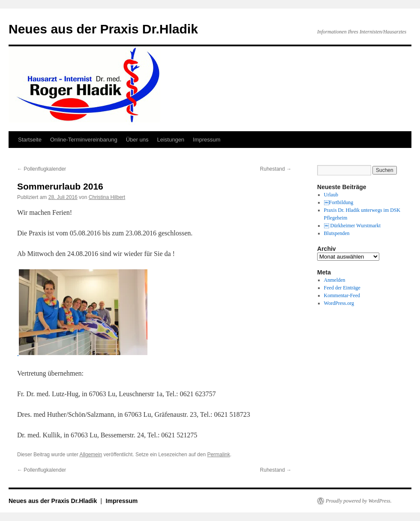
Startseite (30, 140)
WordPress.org (339, 303)
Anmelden (335, 280)
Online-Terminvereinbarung (84, 140)
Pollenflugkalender (42, 169)
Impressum (207, 140)
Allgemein (91, 455)
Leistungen (171, 140)
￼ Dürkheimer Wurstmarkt (352, 226)
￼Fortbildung (339, 202)
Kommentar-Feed (342, 295)
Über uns (137, 140)
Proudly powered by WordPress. (359, 501)
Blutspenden (337, 233)
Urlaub (331, 195)
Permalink (218, 455)
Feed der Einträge (342, 288)
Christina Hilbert (107, 197)
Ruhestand (276, 169)
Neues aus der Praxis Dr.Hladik (103, 29)
